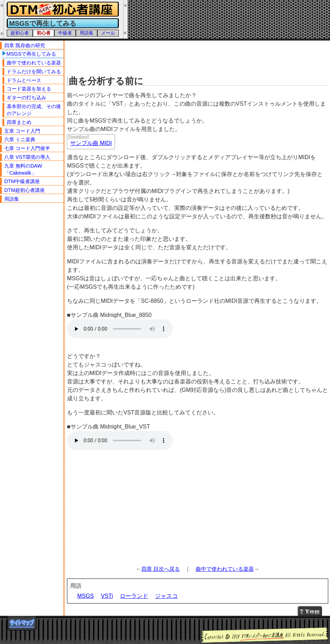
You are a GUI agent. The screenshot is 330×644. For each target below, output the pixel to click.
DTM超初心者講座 (25, 190)
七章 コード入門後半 (27, 148)
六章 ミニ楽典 (20, 139)
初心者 (44, 33)
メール (108, 33)
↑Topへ (310, 611)
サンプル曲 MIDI (91, 143)
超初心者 (20, 33)
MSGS (85, 596)
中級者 (65, 33)
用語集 (87, 33)
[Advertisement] (198, 56)
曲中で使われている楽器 (225, 569)
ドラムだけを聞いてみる (34, 71)
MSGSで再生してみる (31, 54)
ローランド (134, 596)
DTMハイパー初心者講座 (62, 9)
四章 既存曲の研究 (25, 45)
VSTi (107, 596)
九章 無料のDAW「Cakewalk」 (23, 169)
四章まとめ (19, 122)
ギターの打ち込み (26, 98)
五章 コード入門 (22, 131)
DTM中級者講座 (22, 181)
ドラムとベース (24, 80)
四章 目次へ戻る (161, 569)
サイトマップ (22, 623)
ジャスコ (166, 596)
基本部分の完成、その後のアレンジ (34, 110)
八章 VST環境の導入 (27, 157)
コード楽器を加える (29, 89)
